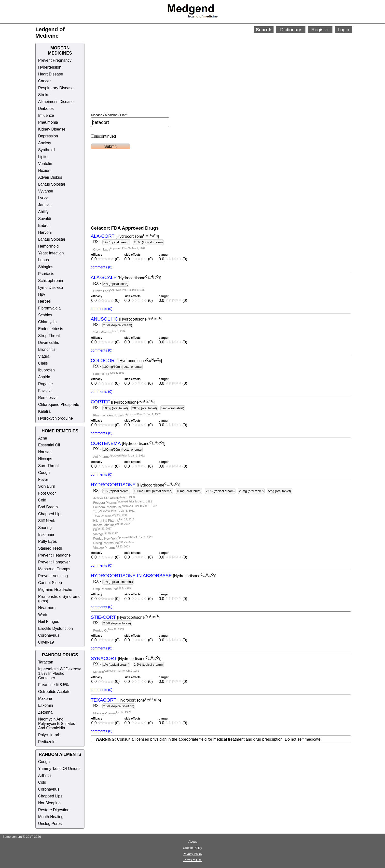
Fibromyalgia (49, 308)
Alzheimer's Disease (56, 102)
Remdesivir (48, 398)
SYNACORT (104, 658)
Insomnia (46, 535)
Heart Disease (50, 74)
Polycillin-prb (49, 735)
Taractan (46, 662)
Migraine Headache (55, 590)
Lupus (43, 260)
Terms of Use (192, 860)
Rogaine (45, 384)
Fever (43, 479)
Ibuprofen (46, 370)
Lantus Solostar (52, 184)
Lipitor (43, 157)
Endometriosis (50, 329)
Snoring (45, 528)
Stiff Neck (46, 521)
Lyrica (43, 198)
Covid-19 (46, 642)
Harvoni (45, 232)
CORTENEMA (106, 443)
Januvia (45, 205)
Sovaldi (44, 219)
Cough (44, 473)
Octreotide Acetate (54, 692)
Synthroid (46, 150)
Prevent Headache (54, 555)
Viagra (44, 356)
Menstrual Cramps (54, 569)
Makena (45, 699)
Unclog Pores (50, 824)
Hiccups (45, 459)
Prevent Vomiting (53, 576)
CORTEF (101, 402)
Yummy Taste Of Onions (59, 769)
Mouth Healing (51, 817)
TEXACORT (104, 700)
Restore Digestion (54, 810)
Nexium (45, 170)
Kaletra (44, 411)
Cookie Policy (192, 848)
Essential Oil (49, 445)
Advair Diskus (50, 177)
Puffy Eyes (47, 541)
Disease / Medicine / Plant (109, 115)
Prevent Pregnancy (55, 60)
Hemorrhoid (48, 246)
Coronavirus (49, 635)
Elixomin (45, 705)
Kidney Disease (52, 129)
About (192, 842)
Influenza (46, 115)
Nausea (45, 452)
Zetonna (45, 712)
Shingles (46, 267)
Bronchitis (47, 349)
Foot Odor (47, 493)
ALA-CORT (103, 236)
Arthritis (45, 775)
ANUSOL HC (104, 319)
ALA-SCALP (104, 278)
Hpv (41, 294)
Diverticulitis (48, 343)
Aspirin (44, 377)
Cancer (44, 81)
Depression (48, 136)
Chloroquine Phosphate (59, 405)
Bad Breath (48, 507)
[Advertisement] (210, 66)
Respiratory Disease (56, 88)
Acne (42, 438)
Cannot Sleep (50, 583)
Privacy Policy (192, 854)
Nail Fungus (48, 622)
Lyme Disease (50, 287)
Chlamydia (47, 322)
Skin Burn (47, 486)
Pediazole (47, 742)
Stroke (44, 95)
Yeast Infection (51, 253)
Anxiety (44, 143)
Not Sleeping (49, 803)
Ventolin (45, 164)
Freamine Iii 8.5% (53, 685)
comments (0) (102, 267)
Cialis (43, 363)
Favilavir (45, 391)
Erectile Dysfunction (55, 628)
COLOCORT (104, 360)
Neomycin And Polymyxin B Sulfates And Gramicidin (56, 724)
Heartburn (47, 608)
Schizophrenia (50, 281)
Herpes (44, 301)
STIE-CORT (103, 617)
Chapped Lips (50, 514)
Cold (42, 500)
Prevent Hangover (54, 562)
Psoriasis (46, 274)
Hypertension (50, 67)
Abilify (43, 212)
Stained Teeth (50, 548)
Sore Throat (48, 466)
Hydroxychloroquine (55, 418)
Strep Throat (49, 336)
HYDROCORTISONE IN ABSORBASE (131, 576)
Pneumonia (48, 122)
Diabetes (46, 109)
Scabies (45, 315)
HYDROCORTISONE (113, 485)
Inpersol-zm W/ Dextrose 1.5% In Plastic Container (60, 673)
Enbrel (44, 226)
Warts (43, 615)
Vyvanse (46, 191)
